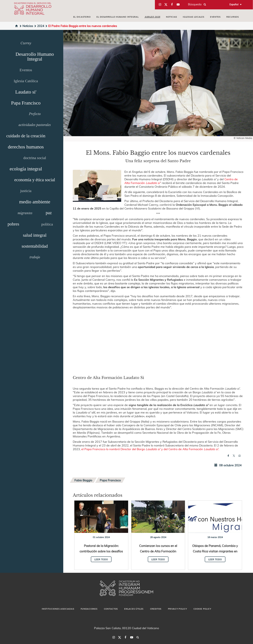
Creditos (156, 609)
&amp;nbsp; (158, 341)
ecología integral (26, 169)
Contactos (111, 609)
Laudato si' (26, 92)
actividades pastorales (35, 125)
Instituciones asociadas (58, 609)
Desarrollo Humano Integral (35, 56)
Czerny (26, 43)
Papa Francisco (26, 103)
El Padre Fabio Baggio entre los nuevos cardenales (81, 26)
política (47, 224)
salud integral (35, 235)
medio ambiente (35, 202)
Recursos (233, 17)
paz (49, 213)
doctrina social (35, 158)
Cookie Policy (202, 609)
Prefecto (35, 114)
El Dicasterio (82, 17)
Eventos (215, 17)
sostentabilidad (35, 246)
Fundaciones (89, 609)
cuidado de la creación (26, 136)
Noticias (172, 17)
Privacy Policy (177, 609)
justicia (26, 191)
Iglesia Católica (26, 81)
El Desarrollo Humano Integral (118, 17)
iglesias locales (193, 17)
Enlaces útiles (134, 609)
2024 (39, 26)
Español (234, 4)
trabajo (35, 257)
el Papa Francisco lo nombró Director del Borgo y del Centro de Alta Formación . (150, 449)
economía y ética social (35, 180)
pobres (13, 224)
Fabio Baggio (83, 480)
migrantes (25, 213)
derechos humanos (26, 147)
